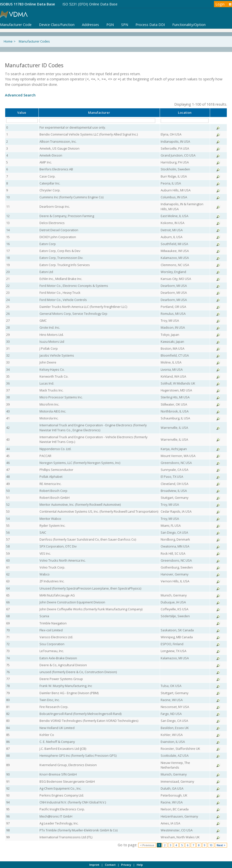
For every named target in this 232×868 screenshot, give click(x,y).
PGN (110, 25)
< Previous (147, 845)
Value (22, 113)
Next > (221, 845)
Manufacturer (99, 113)
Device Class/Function (57, 25)
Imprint (94, 865)
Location (185, 113)
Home (8, 41)
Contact (110, 865)
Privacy (126, 865)
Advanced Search (20, 95)
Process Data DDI (150, 25)
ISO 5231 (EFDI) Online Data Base (90, 4)
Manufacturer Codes (34, 41)
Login (220, 4)
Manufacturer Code (16, 25)
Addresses (90, 25)
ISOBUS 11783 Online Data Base (28, 4)
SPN (125, 25)
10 (211, 845)
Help (140, 865)
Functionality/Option (189, 25)
